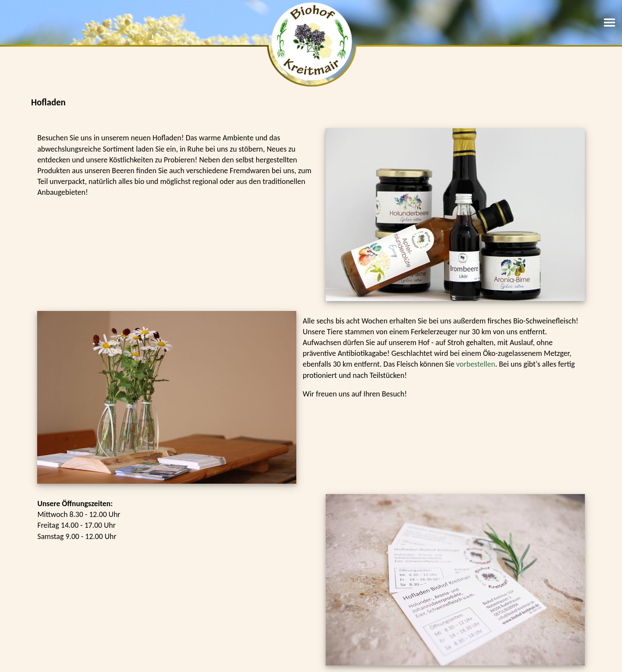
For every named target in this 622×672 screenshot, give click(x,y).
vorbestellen (476, 364)
